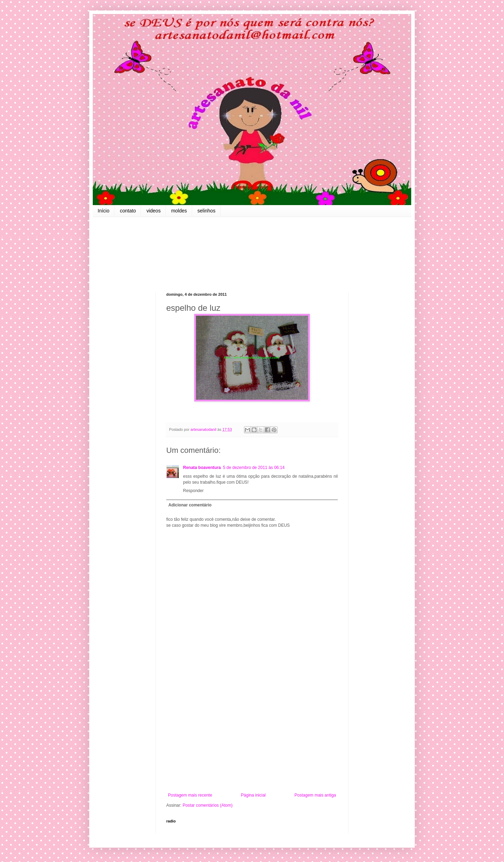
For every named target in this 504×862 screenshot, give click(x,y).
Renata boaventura (202, 468)
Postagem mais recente (190, 795)
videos (153, 211)
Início (103, 211)
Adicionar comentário (190, 505)
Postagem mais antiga (315, 795)
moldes (179, 211)
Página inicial (253, 795)
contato (128, 211)
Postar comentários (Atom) (208, 805)
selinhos (206, 211)
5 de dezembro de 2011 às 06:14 (254, 468)
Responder (193, 491)
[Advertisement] (252, 735)
